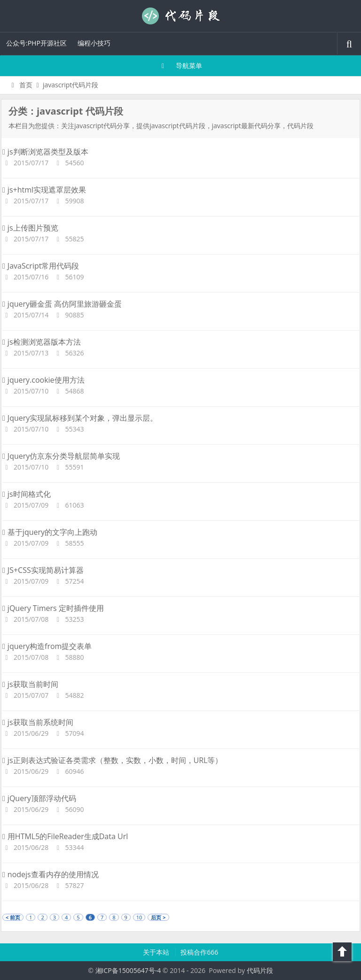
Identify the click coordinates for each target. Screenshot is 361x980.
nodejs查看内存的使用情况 (51, 874)
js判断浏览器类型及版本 (45, 152)
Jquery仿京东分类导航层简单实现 (61, 456)
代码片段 (180, 16)
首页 (20, 85)
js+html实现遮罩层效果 (44, 190)
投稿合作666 (199, 952)
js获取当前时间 (30, 684)
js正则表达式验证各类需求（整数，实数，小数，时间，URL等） (112, 760)
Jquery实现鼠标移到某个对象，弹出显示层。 (80, 418)
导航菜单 (181, 66)
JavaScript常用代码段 (41, 266)
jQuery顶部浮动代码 (39, 798)
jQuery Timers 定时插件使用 (53, 608)
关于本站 (157, 952)
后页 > (158, 917)
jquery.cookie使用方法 (43, 380)
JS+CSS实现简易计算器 (43, 570)
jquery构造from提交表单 (47, 646)
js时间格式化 (27, 494)
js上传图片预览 (30, 228)
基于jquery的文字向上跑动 (50, 532)
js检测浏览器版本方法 (42, 342)
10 (139, 917)
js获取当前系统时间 (38, 722)
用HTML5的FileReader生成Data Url (65, 836)
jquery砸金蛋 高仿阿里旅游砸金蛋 (62, 304)
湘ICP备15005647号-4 (128, 970)
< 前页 (13, 917)
